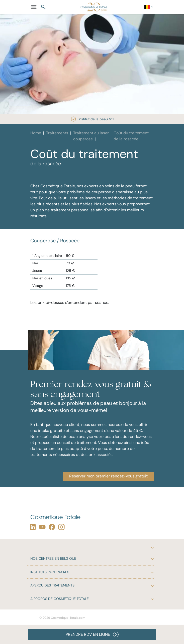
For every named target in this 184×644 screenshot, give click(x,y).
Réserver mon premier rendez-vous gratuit (108, 476)
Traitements (57, 133)
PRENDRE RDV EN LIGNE (92, 634)
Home (36, 133)
